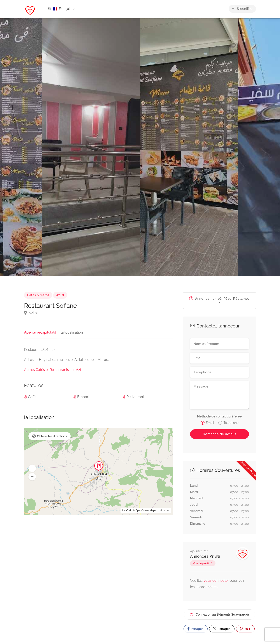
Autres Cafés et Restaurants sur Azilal (54, 370)
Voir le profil (201, 563)
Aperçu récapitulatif (40, 332)
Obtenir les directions (52, 436)
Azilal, (31, 313)
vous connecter (217, 581)
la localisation (72, 332)
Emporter (85, 397)
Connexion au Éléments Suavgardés (220, 614)
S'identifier (242, 9)
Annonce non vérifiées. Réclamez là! (219, 301)
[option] (189, 147)
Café (32, 397)
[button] (32, 468)
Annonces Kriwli (205, 556)
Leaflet (127, 510)
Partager (195, 629)
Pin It (245, 629)
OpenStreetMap (145, 510)
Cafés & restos (38, 295)
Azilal (60, 295)
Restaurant (135, 397)
